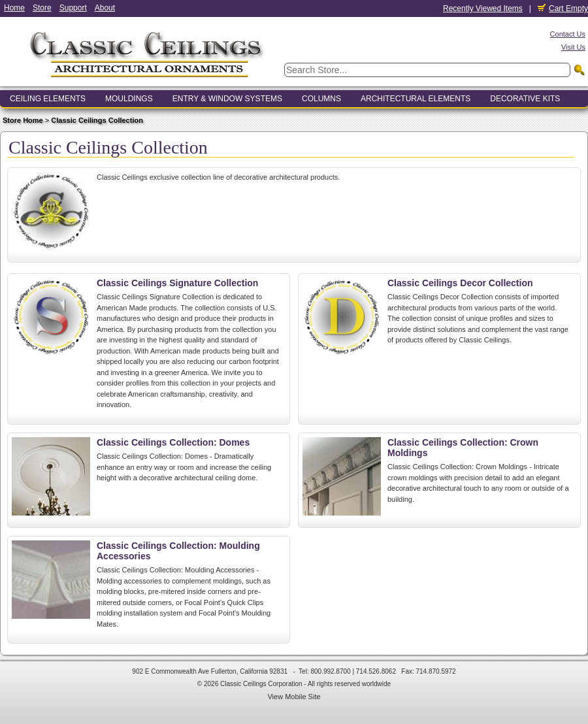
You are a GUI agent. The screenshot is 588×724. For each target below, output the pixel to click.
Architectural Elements (416, 99)
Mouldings (129, 99)
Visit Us (573, 47)
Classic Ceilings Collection (97, 120)
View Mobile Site (294, 697)
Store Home (23, 120)
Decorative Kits (525, 99)
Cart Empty (563, 8)
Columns (321, 99)
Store (42, 8)
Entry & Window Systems (227, 99)
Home (14, 8)
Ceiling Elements (48, 99)
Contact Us (568, 34)
